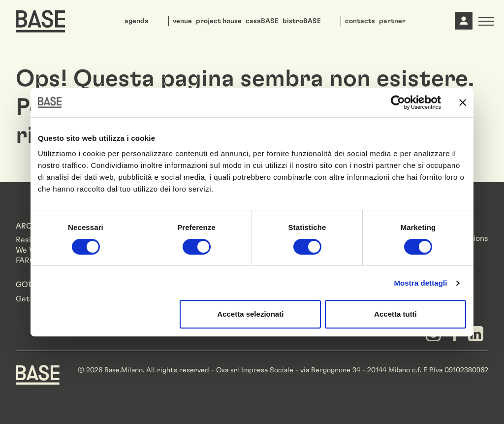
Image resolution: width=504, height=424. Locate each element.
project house (219, 21)
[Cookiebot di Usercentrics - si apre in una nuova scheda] (398, 102)
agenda (137, 21)
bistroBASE (302, 21)
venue (182, 21)
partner (392, 21)
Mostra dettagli (420, 283)
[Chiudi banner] (463, 102)
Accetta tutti (395, 314)
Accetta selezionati (250, 314)
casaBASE (262, 21)
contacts (360, 21)
